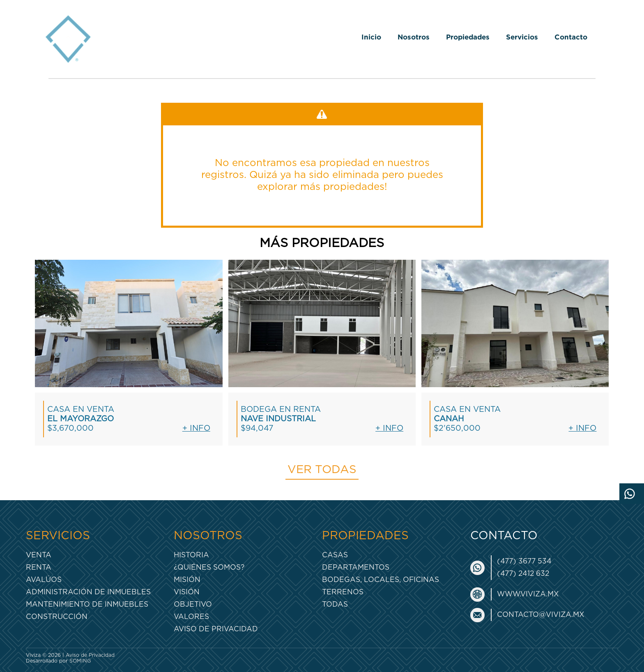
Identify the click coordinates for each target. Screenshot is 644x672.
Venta (39, 555)
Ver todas (322, 470)
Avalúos (44, 580)
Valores (191, 617)
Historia (191, 555)
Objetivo (193, 604)
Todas (335, 604)
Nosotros (414, 37)
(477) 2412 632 (523, 574)
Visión (187, 592)
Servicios (522, 37)
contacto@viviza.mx (541, 615)
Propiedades (468, 37)
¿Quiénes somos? (209, 567)
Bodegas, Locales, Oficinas (381, 580)
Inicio (371, 37)
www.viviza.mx (528, 594)
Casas (335, 555)
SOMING (80, 661)
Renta (39, 567)
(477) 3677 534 (524, 561)
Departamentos (356, 567)
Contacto (571, 37)
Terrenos (343, 592)
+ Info (196, 428)
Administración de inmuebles (88, 592)
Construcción (57, 617)
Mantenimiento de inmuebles (87, 604)
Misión (187, 580)
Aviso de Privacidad (216, 629)
